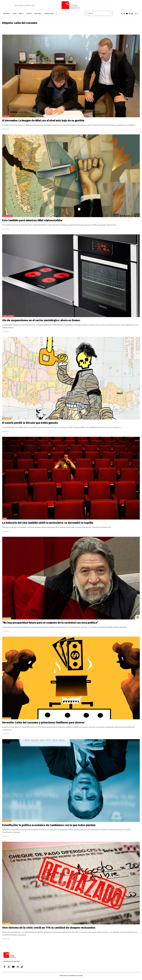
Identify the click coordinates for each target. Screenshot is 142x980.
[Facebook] (122, 14)
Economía (7, 419)
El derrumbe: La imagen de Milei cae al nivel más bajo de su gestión (43, 121)
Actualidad (7, 216)
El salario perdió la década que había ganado (30, 423)
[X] (124, 14)
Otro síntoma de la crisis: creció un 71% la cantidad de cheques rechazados (49, 928)
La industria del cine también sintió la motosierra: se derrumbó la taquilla (48, 523)
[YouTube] (127, 14)
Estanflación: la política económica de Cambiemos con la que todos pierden (49, 825)
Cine (5, 518)
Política (6, 116)
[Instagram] (130, 14)
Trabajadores (8, 316)
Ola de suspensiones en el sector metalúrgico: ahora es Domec (41, 320)
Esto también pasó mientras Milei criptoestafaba (32, 220)
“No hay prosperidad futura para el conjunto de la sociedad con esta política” (50, 623)
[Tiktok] (132, 14)
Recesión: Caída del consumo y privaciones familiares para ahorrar (43, 723)
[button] (56, 14)
